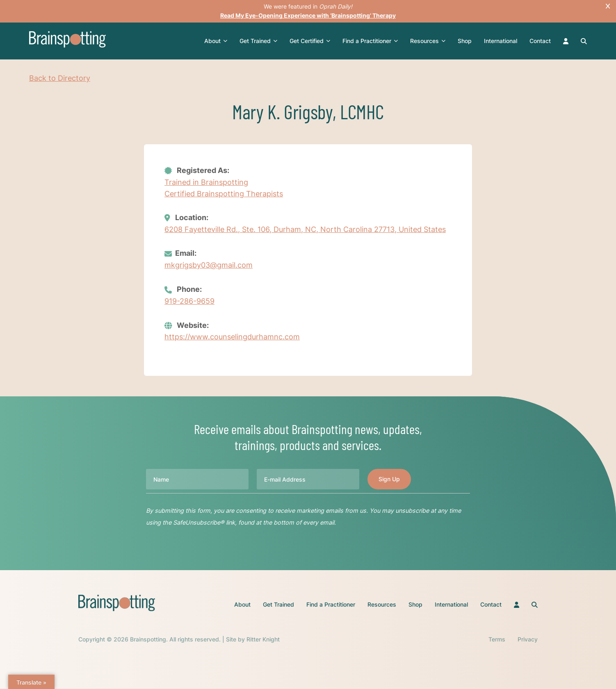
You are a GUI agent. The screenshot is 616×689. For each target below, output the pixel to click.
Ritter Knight (263, 640)
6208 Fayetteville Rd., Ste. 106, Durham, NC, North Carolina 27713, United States (305, 230)
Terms (497, 640)
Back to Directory (60, 78)
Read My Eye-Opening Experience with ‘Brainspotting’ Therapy (308, 15)
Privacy (528, 640)
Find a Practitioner (371, 41)
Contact (541, 41)
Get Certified (311, 41)
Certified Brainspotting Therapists (224, 194)
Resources (429, 41)
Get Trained (259, 41)
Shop (465, 41)
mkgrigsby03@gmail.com (209, 265)
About (217, 41)
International (501, 41)
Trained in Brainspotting (206, 182)
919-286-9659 (189, 301)
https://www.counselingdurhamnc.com (232, 338)
